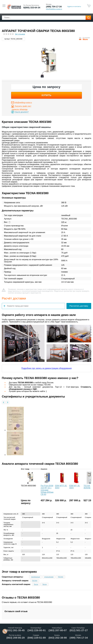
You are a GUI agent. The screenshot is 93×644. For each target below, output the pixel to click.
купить (47, 95)
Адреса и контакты (74, 6)
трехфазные (35, 577)
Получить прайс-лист (23, 106)
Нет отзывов (20, 34)
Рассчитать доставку (79, 306)
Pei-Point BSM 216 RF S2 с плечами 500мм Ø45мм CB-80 (47, 490)
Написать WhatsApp (20, 109)
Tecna (36, 584)
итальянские (49, 577)
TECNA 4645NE (87, 487)
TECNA (61, 577)
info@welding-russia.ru (23, 103)
